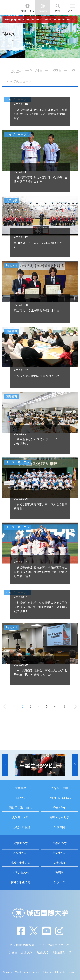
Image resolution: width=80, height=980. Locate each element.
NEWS (21, 798)
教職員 (60, 873)
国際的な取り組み (20, 808)
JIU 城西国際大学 (10, 7)
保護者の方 (59, 843)
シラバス (59, 882)
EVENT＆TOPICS (59, 798)
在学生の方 (21, 853)
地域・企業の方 (21, 863)
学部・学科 (60, 808)
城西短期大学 (62, 952)
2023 (56, 71)
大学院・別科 (21, 817)
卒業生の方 (59, 853)
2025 (17, 71)
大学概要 (21, 788)
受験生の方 (21, 843)
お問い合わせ (27, 11)
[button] (5, 765)
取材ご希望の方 (20, 882)
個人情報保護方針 (22, 945)
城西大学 (43, 952)
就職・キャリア (60, 817)
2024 (36, 71)
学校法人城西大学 (21, 952)
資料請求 (59, 863)
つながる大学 (59, 788)
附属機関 (59, 827)
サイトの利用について (54, 945)
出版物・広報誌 (20, 827)
